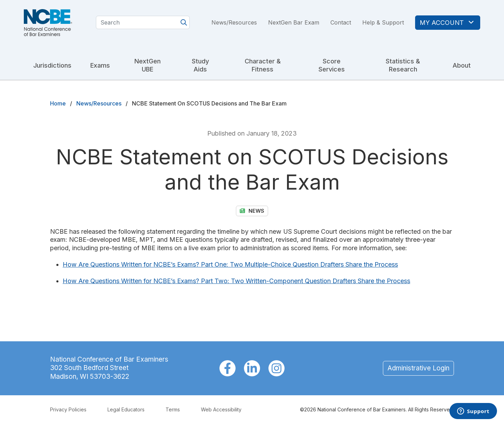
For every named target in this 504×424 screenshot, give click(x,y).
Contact (341, 22)
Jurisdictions (52, 65)
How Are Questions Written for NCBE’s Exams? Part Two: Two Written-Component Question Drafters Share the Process (236, 281)
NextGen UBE (148, 65)
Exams (100, 65)
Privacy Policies (68, 409)
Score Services (332, 65)
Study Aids (200, 65)
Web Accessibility (221, 409)
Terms (173, 409)
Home (58, 103)
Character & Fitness (263, 65)
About (462, 65)
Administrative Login (418, 368)
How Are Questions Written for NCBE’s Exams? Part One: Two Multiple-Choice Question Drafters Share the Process (230, 264)
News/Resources (234, 22)
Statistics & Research (403, 65)
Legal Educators (126, 409)
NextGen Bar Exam (294, 22)
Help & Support (383, 22)
